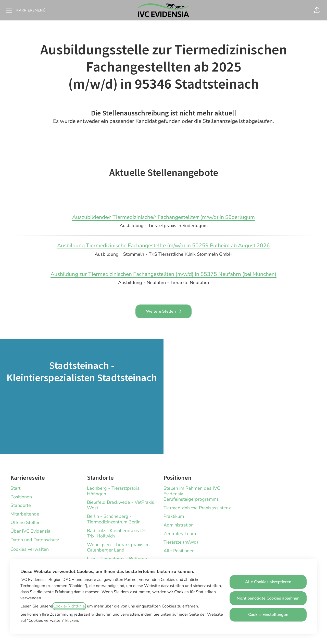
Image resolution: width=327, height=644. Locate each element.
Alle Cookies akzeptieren (268, 582)
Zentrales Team (180, 534)
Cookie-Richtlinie (69, 606)
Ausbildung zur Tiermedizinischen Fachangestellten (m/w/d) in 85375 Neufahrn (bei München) (163, 274)
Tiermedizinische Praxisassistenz (197, 508)
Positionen (21, 497)
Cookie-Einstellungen (268, 615)
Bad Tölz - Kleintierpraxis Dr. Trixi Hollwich (117, 533)
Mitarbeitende (25, 514)
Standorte (21, 505)
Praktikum (174, 516)
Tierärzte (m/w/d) (181, 542)
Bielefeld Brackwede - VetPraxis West (121, 505)
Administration (179, 525)
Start (15, 488)
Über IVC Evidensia (30, 531)
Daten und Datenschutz (35, 540)
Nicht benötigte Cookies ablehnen (268, 598)
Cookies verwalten (30, 549)
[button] (317, 10)
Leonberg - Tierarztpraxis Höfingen (113, 491)
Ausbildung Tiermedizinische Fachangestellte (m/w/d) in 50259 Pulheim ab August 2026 (163, 246)
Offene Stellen (26, 522)
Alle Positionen (179, 551)
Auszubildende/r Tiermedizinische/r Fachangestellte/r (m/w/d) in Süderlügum (163, 217)
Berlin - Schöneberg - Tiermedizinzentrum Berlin (114, 519)
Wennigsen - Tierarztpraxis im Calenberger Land (118, 547)
